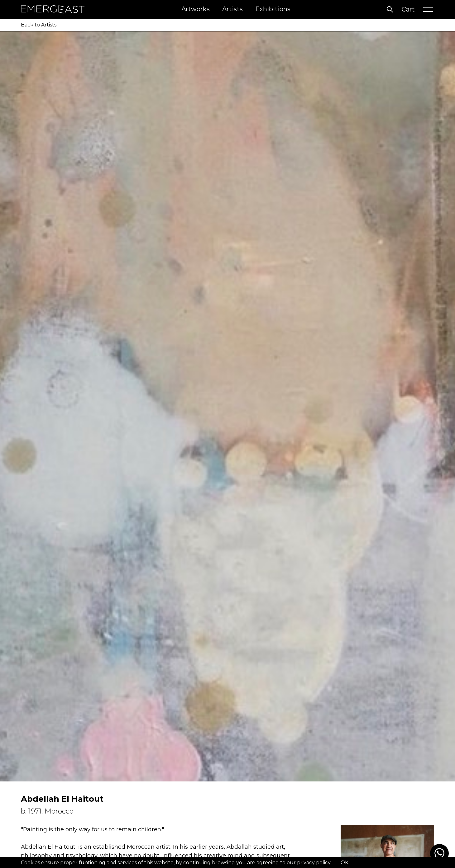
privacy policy (314, 863)
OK (345, 863)
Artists (232, 9)
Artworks (196, 9)
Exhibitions (273, 9)
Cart (408, 9)
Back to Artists (39, 25)
